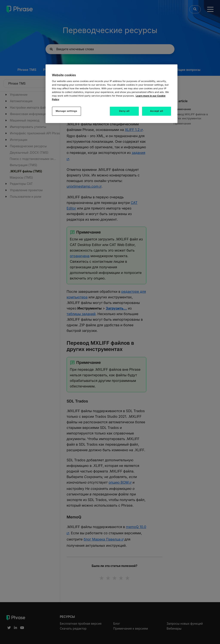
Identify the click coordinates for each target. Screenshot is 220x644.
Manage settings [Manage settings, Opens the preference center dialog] (66, 111)
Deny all (124, 111)
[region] (112, 94)
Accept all (157, 111)
